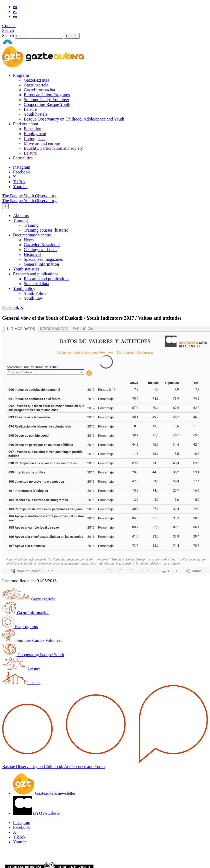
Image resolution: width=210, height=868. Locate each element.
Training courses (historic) (47, 230)
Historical (32, 254)
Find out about (26, 124)
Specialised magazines (43, 259)
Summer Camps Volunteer (46, 100)
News (29, 240)
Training (31, 225)
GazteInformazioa (39, 90)
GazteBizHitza (36, 80)
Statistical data (36, 284)
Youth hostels (36, 114)
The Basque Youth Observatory (29, 196)
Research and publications (46, 279)
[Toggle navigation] (5, 206)
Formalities (23, 158)
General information (41, 264)
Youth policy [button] (24, 288)
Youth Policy (35, 293)
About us (21, 216)
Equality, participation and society (53, 148)
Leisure (30, 109)
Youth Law (33, 298)
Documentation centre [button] (32, 235)
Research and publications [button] (36, 274)
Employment (35, 134)
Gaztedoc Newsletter (42, 245)
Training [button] (20, 220)
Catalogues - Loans (41, 250)
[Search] (39, 36)
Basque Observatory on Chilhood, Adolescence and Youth (74, 119)
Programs (21, 75)
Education (33, 129)
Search (8, 30)
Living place (35, 138)
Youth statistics (26, 269)
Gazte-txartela (36, 85)
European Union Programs (47, 95)
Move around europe (42, 143)
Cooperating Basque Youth (47, 104)
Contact (9, 26)
